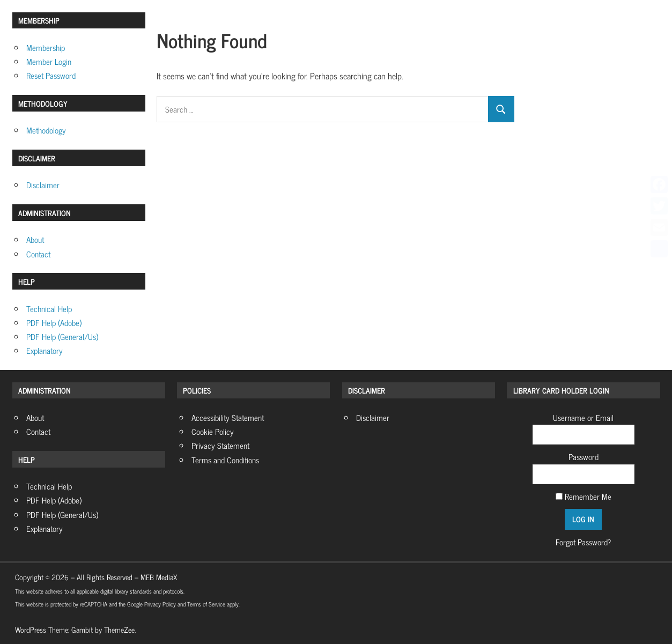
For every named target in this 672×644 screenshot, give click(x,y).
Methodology (46, 130)
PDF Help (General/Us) (62, 336)
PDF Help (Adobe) (54, 323)
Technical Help (49, 309)
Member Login (49, 61)
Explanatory (45, 350)
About (35, 239)
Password (584, 457)
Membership (46, 47)
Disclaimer (43, 185)
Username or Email (583, 417)
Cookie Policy (213, 431)
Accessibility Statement (228, 417)
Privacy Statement (220, 445)
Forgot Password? (583, 542)
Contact (38, 254)
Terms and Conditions (225, 460)
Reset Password (51, 75)
